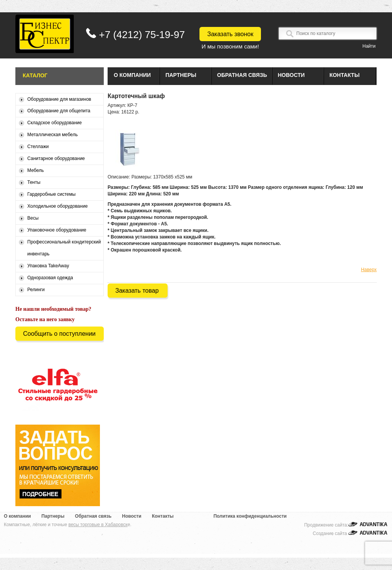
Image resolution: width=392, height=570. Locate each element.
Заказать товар (137, 291)
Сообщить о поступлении (59, 334)
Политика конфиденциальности (250, 516)
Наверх (369, 270)
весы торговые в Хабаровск (98, 525)
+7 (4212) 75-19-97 (142, 35)
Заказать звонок (230, 34)
